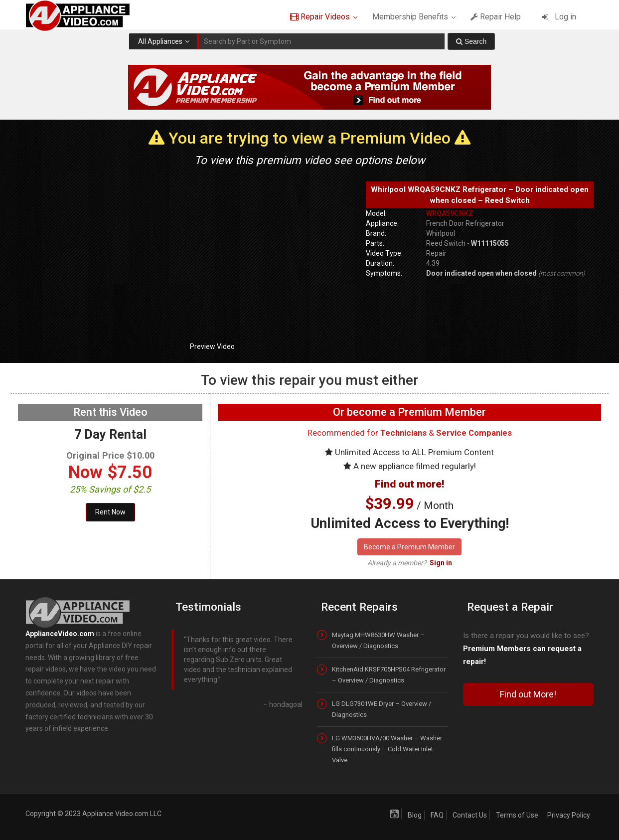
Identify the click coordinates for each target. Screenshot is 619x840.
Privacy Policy (569, 815)
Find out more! (409, 484)
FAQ (437, 815)
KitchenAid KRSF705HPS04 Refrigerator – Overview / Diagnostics (389, 675)
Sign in (441, 563)
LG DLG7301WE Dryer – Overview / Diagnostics (382, 709)
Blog (415, 815)
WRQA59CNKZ (450, 213)
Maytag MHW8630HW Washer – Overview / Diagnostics (378, 640)
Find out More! (528, 694)
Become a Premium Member (409, 547)
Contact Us (470, 815)
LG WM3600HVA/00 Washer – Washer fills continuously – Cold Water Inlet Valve (387, 749)
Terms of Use (517, 815)
